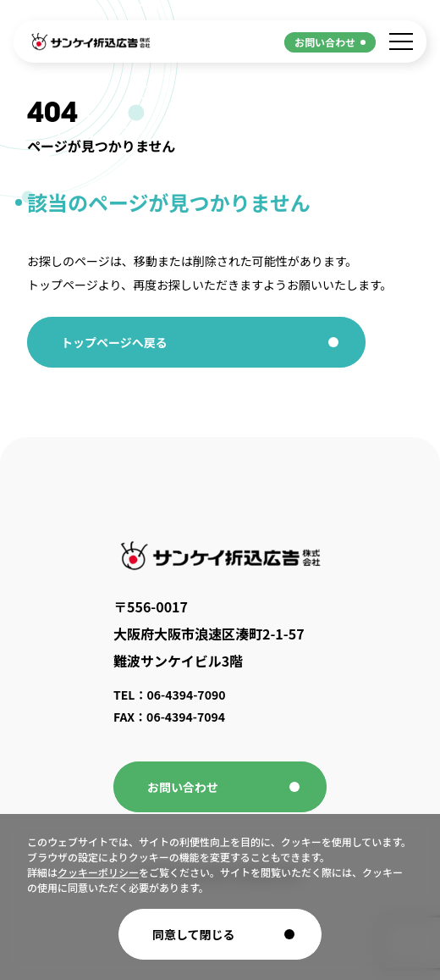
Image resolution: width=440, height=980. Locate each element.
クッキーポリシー (98, 872)
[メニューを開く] (401, 42)
